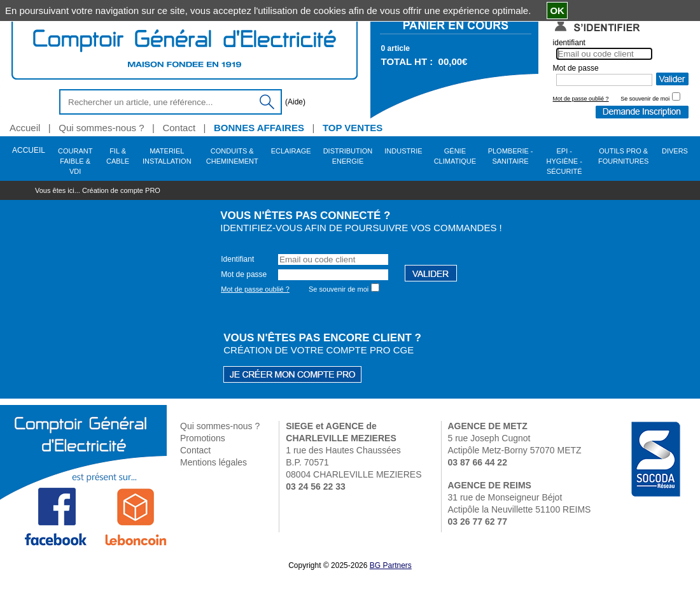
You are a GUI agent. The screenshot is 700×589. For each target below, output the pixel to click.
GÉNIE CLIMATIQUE (455, 156)
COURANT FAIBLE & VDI (75, 158)
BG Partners (391, 565)
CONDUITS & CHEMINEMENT (232, 156)
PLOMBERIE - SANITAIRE (511, 156)
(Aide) (295, 102)
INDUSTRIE (403, 151)
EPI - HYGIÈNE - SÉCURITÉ (564, 158)
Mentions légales (213, 462)
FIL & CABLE (118, 156)
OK (557, 11)
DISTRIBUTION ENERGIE (348, 156)
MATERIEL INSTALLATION (167, 156)
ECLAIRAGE (291, 151)
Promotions (203, 438)
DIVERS (675, 151)
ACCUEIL (29, 150)
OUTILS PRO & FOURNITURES (623, 156)
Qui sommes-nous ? (220, 426)
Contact (195, 450)
